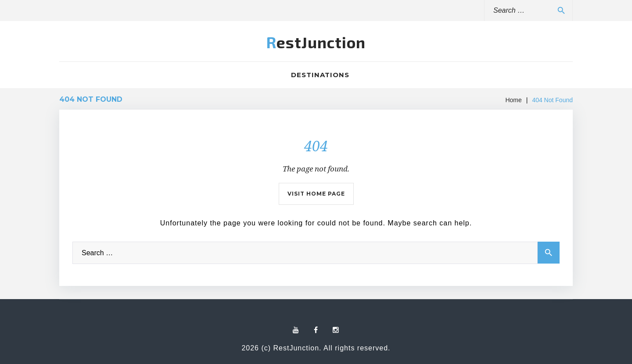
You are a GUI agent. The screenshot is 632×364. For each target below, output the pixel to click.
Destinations (320, 75)
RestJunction (316, 42)
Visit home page (316, 194)
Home (513, 100)
